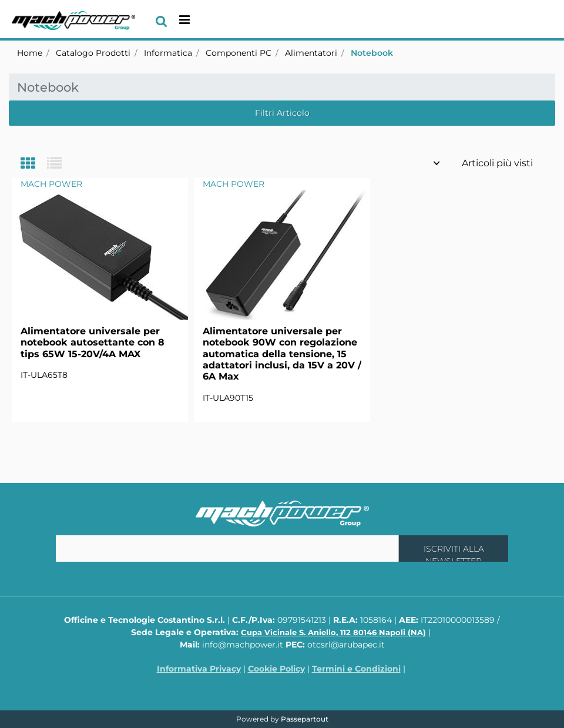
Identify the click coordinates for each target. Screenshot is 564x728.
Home (30, 53)
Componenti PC (239, 53)
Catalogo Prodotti (93, 53)
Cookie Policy (276, 669)
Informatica (168, 53)
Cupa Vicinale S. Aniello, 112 (333, 632)
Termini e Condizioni (356, 669)
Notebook (372, 53)
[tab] (34, 164)
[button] (454, 548)
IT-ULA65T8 (44, 375)
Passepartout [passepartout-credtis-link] (305, 719)
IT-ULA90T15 (228, 398)
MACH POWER (51, 184)
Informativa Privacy (199, 669)
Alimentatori (311, 53)
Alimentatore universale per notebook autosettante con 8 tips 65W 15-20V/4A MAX (93, 342)
